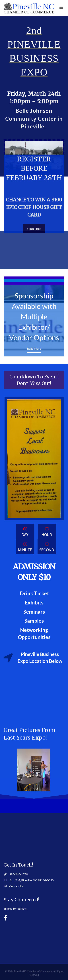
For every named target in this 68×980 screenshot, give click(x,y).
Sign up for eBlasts (15, 908)
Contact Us (16, 886)
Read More (34, 348)
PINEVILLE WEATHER (34, 939)
